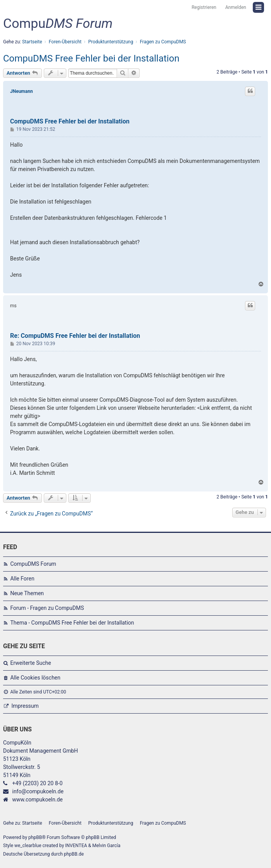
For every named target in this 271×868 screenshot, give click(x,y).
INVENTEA (76, 846)
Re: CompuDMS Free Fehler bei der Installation (75, 336)
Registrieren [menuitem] (204, 7)
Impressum (25, 706)
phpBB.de (74, 854)
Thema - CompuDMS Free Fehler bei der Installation (72, 623)
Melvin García (106, 846)
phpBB (35, 837)
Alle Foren (22, 579)
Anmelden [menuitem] (236, 7)
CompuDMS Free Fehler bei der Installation (91, 58)
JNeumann (22, 91)
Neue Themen (27, 593)
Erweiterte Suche (30, 663)
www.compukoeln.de (37, 800)
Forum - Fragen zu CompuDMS (47, 608)
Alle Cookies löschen (35, 678)
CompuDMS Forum (33, 564)
